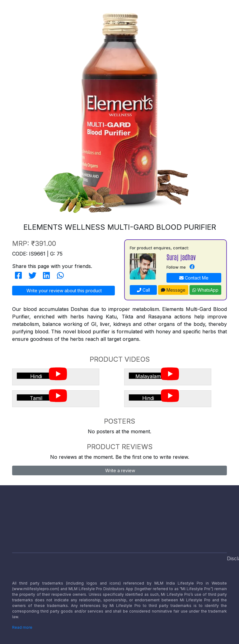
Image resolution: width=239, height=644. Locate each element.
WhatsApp (205, 290)
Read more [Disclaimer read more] (22, 627)
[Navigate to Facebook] (192, 267)
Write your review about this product (63, 291)
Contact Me (194, 278)
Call (143, 290)
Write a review (119, 470)
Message (173, 290)
